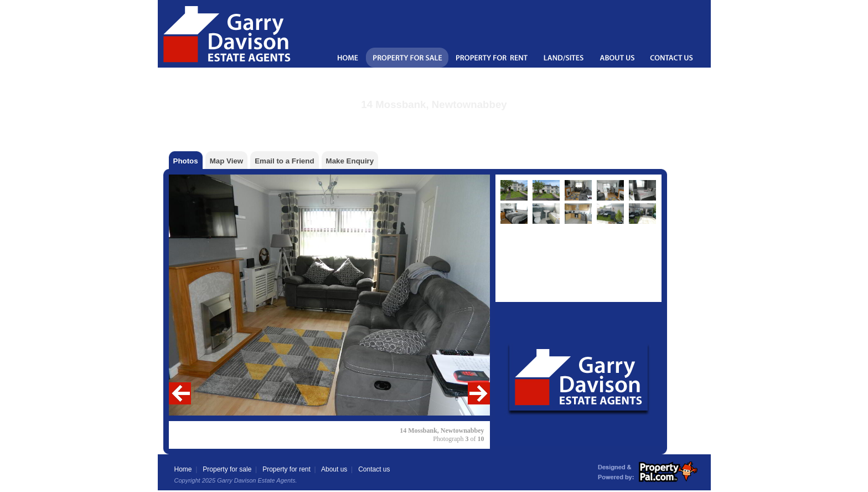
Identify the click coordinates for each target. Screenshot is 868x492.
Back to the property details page (434, 119)
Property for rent (286, 469)
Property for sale (227, 469)
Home (183, 469)
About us (334, 469)
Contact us (374, 469)
